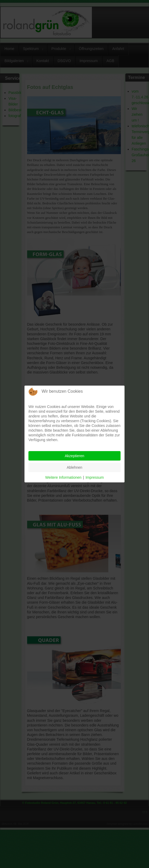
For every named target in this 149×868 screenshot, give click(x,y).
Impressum (95, 477)
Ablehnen (74, 467)
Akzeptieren (74, 456)
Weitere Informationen (63, 477)
